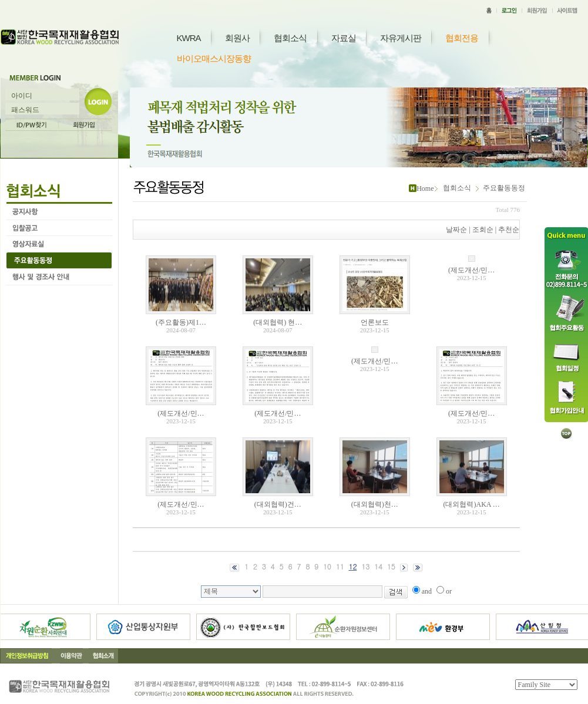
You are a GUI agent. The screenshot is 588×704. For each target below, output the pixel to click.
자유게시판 (401, 38)
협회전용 (462, 38)
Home (425, 188)
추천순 (509, 230)
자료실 (344, 38)
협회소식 (290, 38)
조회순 (483, 230)
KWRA (189, 38)
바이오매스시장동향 (214, 58)
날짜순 (456, 230)
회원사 (237, 38)
